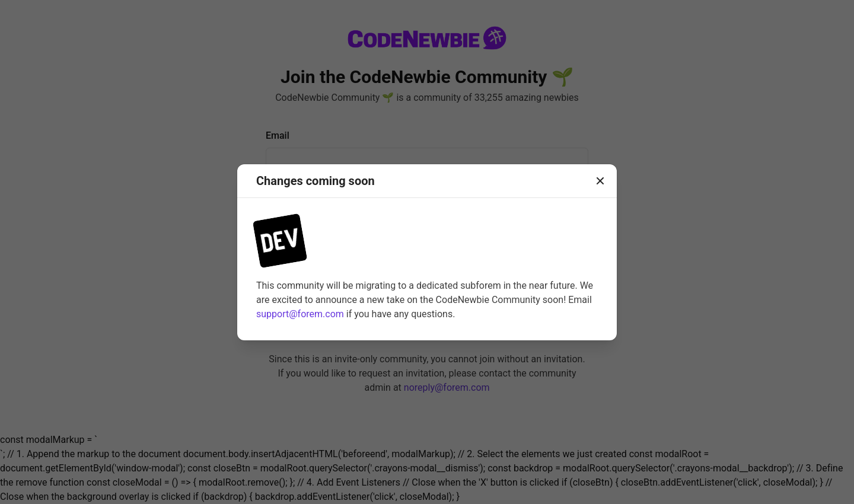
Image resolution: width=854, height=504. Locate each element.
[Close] (600, 181)
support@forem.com (300, 314)
